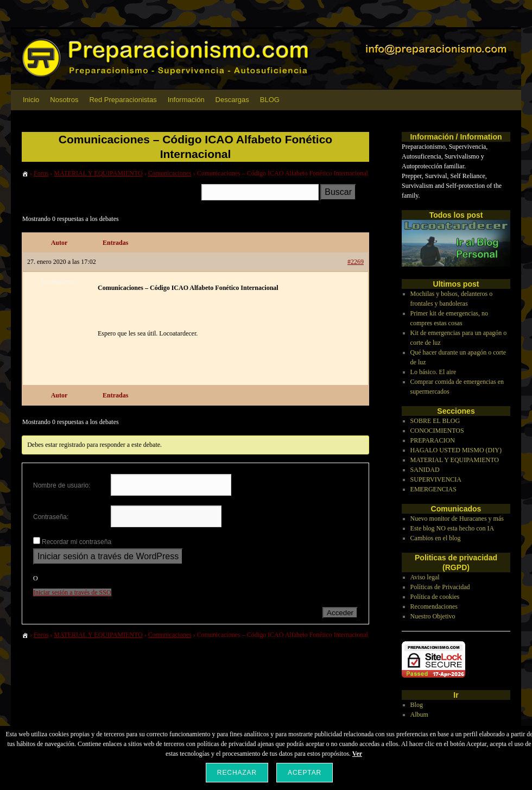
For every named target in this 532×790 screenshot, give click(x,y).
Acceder (340, 613)
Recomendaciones (434, 606)
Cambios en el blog (436, 538)
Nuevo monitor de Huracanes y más (457, 519)
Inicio (31, 100)
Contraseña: (51, 517)
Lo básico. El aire (433, 372)
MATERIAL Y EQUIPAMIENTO (98, 173)
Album (419, 715)
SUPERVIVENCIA (436, 479)
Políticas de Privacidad (440, 587)
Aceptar (305, 773)
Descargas (232, 100)
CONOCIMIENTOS (437, 431)
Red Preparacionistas (123, 100)
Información (186, 100)
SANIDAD (425, 470)
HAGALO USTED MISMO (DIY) (456, 450)
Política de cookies (435, 597)
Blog (417, 705)
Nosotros (64, 100)
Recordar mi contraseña (77, 542)
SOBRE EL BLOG (435, 421)
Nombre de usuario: (62, 485)
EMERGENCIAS (433, 489)
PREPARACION (433, 440)
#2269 (356, 262)
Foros (41, 173)
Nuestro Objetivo (433, 616)
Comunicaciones (170, 173)
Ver (357, 754)
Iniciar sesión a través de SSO (72, 592)
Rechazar (237, 773)
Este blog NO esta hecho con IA (452, 528)
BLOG (270, 100)
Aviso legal (425, 577)
